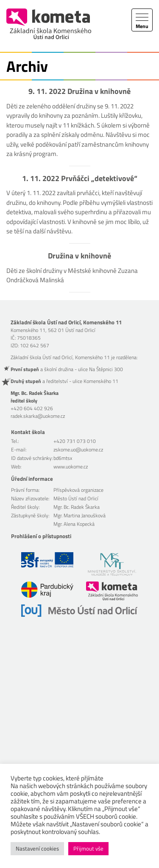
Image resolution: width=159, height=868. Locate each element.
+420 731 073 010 (75, 441)
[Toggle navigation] (142, 20)
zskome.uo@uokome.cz (78, 450)
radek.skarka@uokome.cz (38, 416)
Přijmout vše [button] (88, 848)
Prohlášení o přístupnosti (41, 536)
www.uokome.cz (71, 467)
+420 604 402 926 (32, 408)
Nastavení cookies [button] (37, 848)
